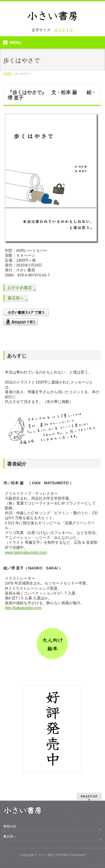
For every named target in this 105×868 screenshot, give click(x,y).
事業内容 (10, 826)
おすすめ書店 (20, 288)
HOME (7, 74)
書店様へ (16, 298)
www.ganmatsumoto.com (26, 552)
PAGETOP (89, 796)
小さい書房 (46, 855)
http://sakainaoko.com (23, 608)
